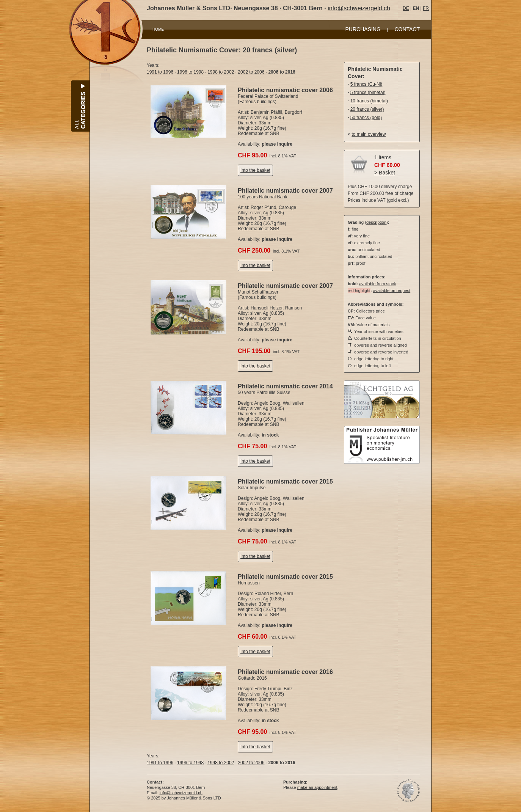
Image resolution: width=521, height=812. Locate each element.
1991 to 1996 (160, 72)
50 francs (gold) (366, 118)
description (376, 222)
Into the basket (255, 170)
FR (426, 8)
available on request (392, 291)
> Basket (385, 173)
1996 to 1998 (190, 72)
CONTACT (407, 29)
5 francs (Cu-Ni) (366, 84)
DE (406, 8)
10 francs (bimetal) (369, 101)
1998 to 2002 (221, 72)
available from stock (377, 284)
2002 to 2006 (251, 72)
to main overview (369, 134)
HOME (158, 29)
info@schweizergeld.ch (359, 8)
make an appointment (317, 787)
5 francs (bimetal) (368, 93)
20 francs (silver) (367, 109)
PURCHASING (363, 29)
